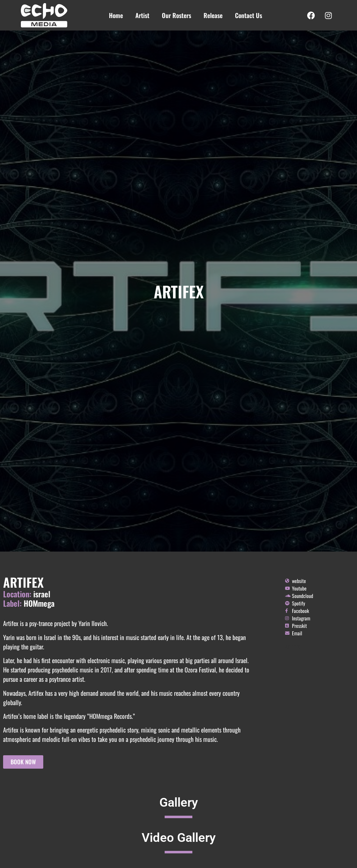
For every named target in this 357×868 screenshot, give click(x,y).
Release (213, 15)
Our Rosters (176, 15)
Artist (142, 15)
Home (116, 15)
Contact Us (249, 15)
